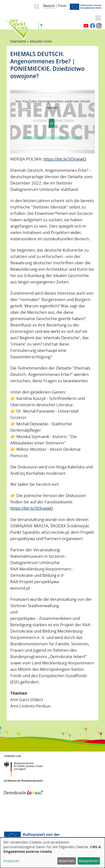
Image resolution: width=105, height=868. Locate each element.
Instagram (99, 26)
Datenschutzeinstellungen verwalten (52, 137)
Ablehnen (67, 861)
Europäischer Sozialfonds (32, 837)
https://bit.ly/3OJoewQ (65, 159)
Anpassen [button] (11, 861)
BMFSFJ (23, 766)
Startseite (18, 41)
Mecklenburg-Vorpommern (23, 813)
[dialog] (52, 853)
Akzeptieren (89, 861)
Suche (37, 6)
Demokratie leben (23, 787)
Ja (52, 123)
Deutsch (49, 6)
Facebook (93, 26)
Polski (62, 6)
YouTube (86, 26)
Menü (98, 18)
